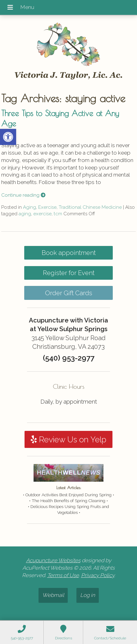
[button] (8, 137)
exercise (42, 214)
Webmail (53, 595)
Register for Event (69, 273)
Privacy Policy (98, 575)
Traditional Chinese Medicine (90, 207)
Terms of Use (63, 575)
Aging (30, 207)
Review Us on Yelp (68, 440)
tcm (58, 214)
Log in (88, 595)
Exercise (47, 207)
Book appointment (69, 253)
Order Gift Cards (69, 293)
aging (25, 214)
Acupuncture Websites (53, 560)
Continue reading (23, 195)
